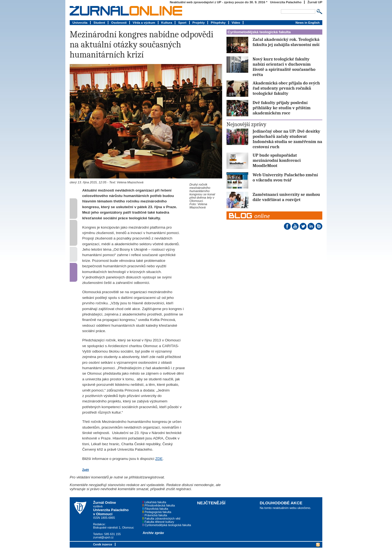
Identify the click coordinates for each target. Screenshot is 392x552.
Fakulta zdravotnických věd (162, 518)
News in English (307, 23)
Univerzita (80, 23)
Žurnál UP (315, 2)
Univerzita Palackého (286, 2)
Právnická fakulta (156, 515)
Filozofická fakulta (156, 509)
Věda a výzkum (144, 23)
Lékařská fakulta (155, 502)
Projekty (199, 23)
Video (236, 23)
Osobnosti (119, 23)
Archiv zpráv (153, 533)
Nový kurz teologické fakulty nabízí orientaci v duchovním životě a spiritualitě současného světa (284, 67)
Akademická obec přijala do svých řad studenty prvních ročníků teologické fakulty (286, 88)
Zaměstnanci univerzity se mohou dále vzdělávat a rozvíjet (286, 197)
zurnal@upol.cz (103, 537)
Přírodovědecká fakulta (160, 505)
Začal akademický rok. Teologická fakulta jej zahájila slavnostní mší (286, 42)
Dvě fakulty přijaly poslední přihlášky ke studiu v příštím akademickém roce (282, 108)
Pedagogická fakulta (158, 512)
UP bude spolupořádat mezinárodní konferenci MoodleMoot (277, 160)
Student (99, 23)
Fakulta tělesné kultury (159, 522)
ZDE (159, 459)
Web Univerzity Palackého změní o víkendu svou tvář (285, 177)
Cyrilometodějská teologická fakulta (259, 32)
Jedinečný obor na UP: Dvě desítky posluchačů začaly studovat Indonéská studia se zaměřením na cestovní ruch (287, 139)
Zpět (85, 470)
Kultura (167, 23)
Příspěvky (218, 23)
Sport (182, 23)
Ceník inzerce (103, 544)
